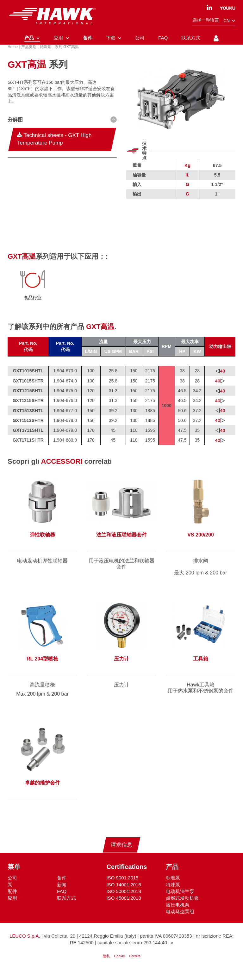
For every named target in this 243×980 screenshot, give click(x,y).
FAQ (62, 899)
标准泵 (173, 886)
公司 (12, 886)
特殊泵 (173, 893)
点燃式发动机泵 (182, 906)
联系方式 (66, 906)
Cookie (119, 964)
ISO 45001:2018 (124, 906)
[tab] (62, 129)
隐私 (106, 964)
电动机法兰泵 (180, 899)
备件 (62, 886)
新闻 (62, 893)
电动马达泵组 (180, 920)
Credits (135, 964)
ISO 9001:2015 (123, 886)
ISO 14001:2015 (124, 893)
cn (229, 21)
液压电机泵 (178, 913)
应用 (12, 906)
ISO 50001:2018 (124, 899)
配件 (12, 899)
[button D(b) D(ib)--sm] (62, 128)
